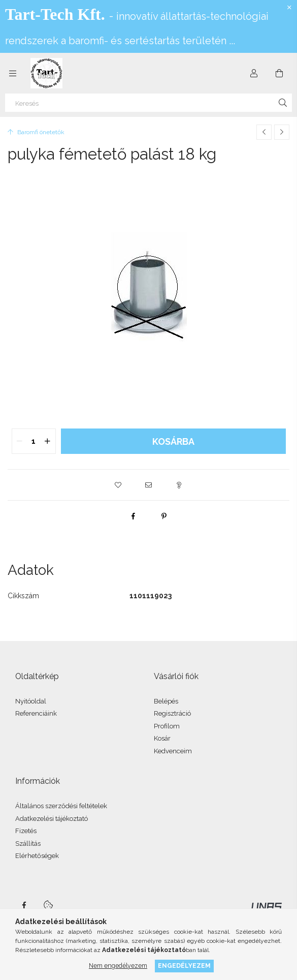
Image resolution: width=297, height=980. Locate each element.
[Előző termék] (264, 132)
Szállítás (28, 844)
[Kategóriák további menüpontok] (13, 73)
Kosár (162, 738)
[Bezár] (289, 8)
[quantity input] (34, 441)
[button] (118, 485)
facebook (24, 905)
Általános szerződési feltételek (61, 806)
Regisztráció (172, 713)
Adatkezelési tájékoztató (52, 819)
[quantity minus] (20, 441)
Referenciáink (36, 713)
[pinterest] (164, 516)
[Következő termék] (282, 132)
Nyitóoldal (31, 701)
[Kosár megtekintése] (279, 73)
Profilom (167, 726)
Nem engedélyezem (118, 966)
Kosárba (173, 441)
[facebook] (134, 516)
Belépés (166, 701)
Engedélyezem (184, 966)
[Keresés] (148, 103)
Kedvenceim (173, 751)
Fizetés (26, 831)
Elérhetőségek (37, 856)
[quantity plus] (48, 441)
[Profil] (254, 73)
